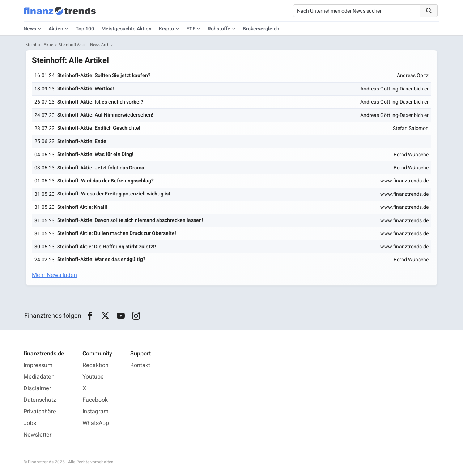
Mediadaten (39, 377)
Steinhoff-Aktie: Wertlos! (86, 89)
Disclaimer (37, 388)
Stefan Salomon (411, 128)
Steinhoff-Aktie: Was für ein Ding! (95, 154)
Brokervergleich (261, 29)
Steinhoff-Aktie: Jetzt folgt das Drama (101, 168)
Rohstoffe (219, 29)
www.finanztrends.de (404, 181)
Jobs (30, 423)
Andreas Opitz (413, 75)
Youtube (93, 377)
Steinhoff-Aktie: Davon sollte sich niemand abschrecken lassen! (130, 220)
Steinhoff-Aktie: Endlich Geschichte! (99, 128)
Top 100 (85, 29)
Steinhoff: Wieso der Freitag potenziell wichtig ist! (114, 194)
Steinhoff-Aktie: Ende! (82, 141)
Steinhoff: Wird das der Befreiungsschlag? (105, 181)
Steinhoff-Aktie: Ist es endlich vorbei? (100, 102)
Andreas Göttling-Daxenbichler (394, 89)
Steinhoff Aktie (39, 44)
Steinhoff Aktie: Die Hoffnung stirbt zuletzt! (107, 247)
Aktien (56, 29)
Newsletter (37, 435)
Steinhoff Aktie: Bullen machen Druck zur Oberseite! (117, 233)
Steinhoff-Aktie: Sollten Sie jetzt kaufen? (104, 75)
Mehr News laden (54, 275)
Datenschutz (40, 400)
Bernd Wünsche (411, 155)
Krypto (166, 29)
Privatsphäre (40, 412)
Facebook (95, 400)
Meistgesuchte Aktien (126, 29)
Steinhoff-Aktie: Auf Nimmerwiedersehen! (105, 115)
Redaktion (95, 365)
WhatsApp (96, 423)
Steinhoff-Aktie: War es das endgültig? (101, 259)
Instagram (95, 412)
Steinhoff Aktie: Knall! (82, 207)
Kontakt (140, 365)
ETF (191, 29)
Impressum (38, 365)
